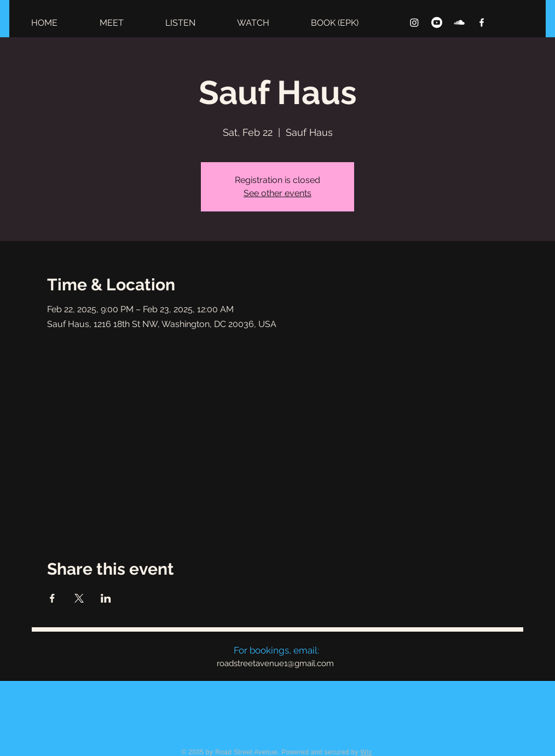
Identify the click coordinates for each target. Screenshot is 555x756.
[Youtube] (437, 22)
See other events (277, 193)
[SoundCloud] (459, 22)
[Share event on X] (79, 598)
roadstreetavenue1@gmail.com (275, 663)
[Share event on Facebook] (52, 598)
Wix (366, 752)
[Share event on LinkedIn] (106, 598)
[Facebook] (482, 22)
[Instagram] (414, 22)
